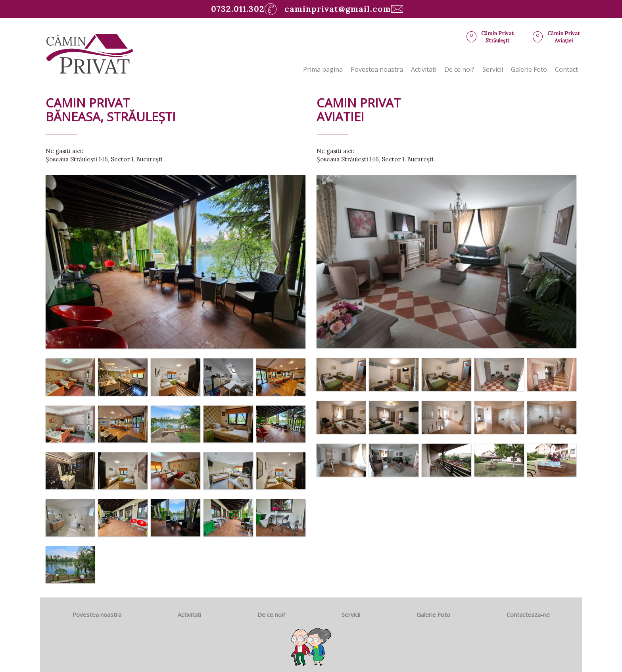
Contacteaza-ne (528, 615)
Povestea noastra (377, 69)
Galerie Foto (529, 69)
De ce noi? (459, 69)
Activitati (424, 69)
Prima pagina (323, 69)
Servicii (493, 69)
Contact (566, 69)
